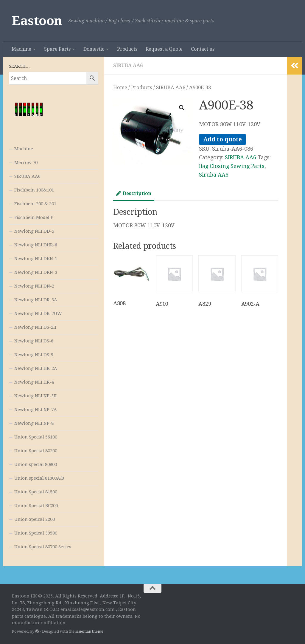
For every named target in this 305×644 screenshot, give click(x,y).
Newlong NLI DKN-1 (36, 259)
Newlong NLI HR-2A (36, 368)
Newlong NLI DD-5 (34, 231)
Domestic (94, 49)
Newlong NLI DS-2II (35, 327)
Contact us (203, 49)
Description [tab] (134, 193)
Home (120, 88)
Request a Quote (164, 49)
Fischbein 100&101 (34, 190)
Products (127, 49)
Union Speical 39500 (36, 533)
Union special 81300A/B (39, 478)
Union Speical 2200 (35, 519)
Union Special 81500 (36, 492)
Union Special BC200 (36, 506)
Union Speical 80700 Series (43, 547)
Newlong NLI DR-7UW (38, 313)
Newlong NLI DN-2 (34, 286)
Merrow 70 (26, 163)
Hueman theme (89, 631)
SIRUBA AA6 (128, 65)
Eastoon (37, 21)
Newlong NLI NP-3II (35, 396)
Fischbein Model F (34, 217)
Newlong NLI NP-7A (36, 410)
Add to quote (222, 139)
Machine (21, 49)
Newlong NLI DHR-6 (36, 245)
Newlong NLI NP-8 (34, 423)
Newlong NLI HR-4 (34, 382)
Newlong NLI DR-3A (36, 300)
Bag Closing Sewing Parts (232, 166)
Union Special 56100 (36, 437)
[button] (182, 108)
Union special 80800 (36, 464)
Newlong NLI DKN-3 (36, 272)
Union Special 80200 (36, 451)
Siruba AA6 (214, 175)
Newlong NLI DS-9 (34, 355)
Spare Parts (57, 49)
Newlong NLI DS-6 (34, 341)
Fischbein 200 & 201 (35, 204)
